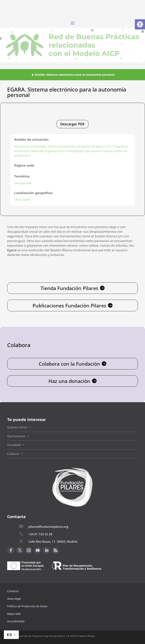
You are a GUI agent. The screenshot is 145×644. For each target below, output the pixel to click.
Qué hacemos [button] (16, 436)
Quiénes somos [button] (17, 427)
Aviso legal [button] (14, 599)
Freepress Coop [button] (40, 636)
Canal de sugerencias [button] (26, 579)
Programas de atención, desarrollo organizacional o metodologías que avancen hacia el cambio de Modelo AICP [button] (71, 151)
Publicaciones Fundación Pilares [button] (69, 305)
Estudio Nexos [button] (57, 636)
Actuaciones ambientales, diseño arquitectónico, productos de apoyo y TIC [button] (63, 146)
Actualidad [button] (14, 445)
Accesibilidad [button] (16, 621)
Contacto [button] (13, 591)
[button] (140, 24)
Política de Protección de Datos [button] (28, 606)
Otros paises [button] (22, 199)
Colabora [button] (13, 454)
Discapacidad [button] (23, 183)
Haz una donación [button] (69, 381)
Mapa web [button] (14, 614)
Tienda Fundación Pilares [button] (69, 288)
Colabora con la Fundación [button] (69, 364)
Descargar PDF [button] (72, 124)
